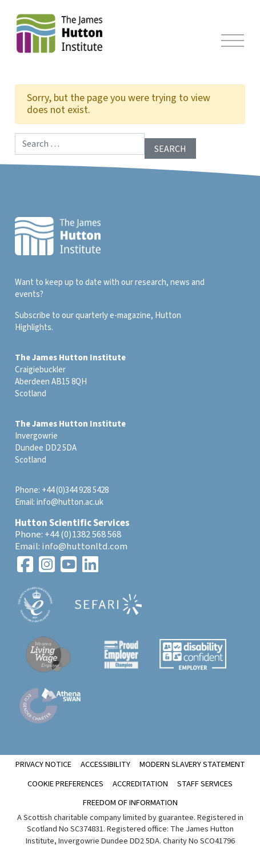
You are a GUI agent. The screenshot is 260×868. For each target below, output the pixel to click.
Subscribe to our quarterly (61, 316)
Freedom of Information (130, 803)
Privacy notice (43, 764)
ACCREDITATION (140, 784)
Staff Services (205, 784)
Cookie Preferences (65, 784)
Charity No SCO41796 (199, 841)
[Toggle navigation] (233, 42)
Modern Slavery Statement (192, 764)
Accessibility (105, 764)
